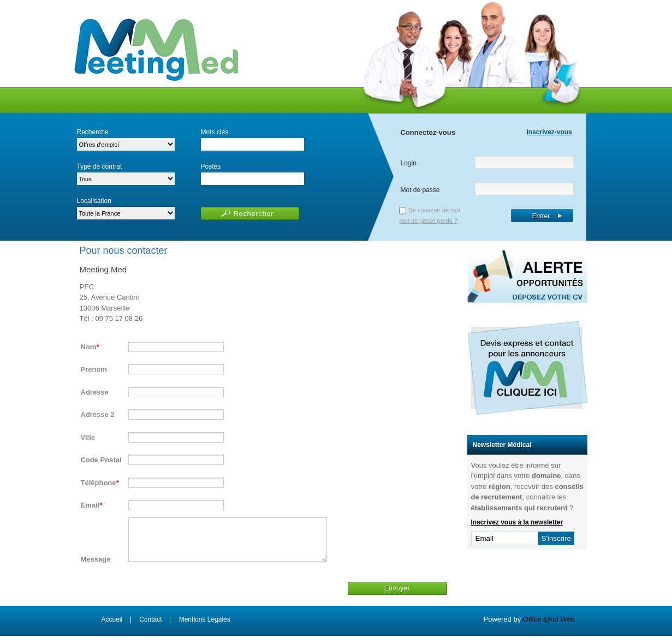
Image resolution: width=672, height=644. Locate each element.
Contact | (155, 628)
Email (90, 505)
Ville (88, 437)
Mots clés (215, 132)
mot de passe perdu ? (429, 220)
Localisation (94, 201)
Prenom (94, 369)
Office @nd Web (549, 627)
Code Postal (101, 460)
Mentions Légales (205, 628)
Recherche (93, 132)
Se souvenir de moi (435, 210)
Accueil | (117, 628)
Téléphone (99, 483)
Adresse (95, 392)
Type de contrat (100, 166)
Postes (211, 166)
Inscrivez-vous (549, 132)
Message (96, 567)
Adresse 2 (98, 415)
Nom (89, 347)
